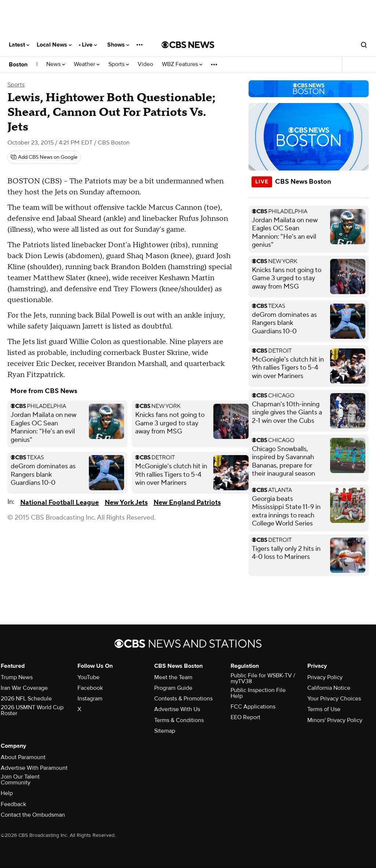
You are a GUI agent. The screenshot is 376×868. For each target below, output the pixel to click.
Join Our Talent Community (20, 780)
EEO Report (245, 717)
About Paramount (23, 757)
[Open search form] (364, 45)
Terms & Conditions (179, 720)
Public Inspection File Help (258, 693)
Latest (19, 45)
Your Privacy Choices (334, 699)
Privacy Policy (325, 677)
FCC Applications (253, 707)
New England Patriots (187, 503)
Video (145, 64)
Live (89, 45)
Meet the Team (173, 677)
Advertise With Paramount (34, 768)
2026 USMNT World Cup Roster (32, 710)
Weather (87, 64)
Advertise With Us (177, 709)
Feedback (13, 804)
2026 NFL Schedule (26, 699)
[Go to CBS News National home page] (188, 45)
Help (7, 793)
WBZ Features (182, 64)
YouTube (88, 677)
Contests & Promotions (183, 699)
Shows (118, 45)
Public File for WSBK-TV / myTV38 (263, 678)
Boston (18, 65)
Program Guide (173, 688)
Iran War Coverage (24, 688)
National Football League (59, 503)
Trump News (17, 677)
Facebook (90, 688)
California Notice (329, 688)
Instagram (90, 699)
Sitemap (165, 731)
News (56, 64)
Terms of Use (324, 709)
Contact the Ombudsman (33, 815)
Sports (119, 64)
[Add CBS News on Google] (44, 157)
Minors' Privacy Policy (335, 720)
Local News (54, 45)
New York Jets (126, 503)
